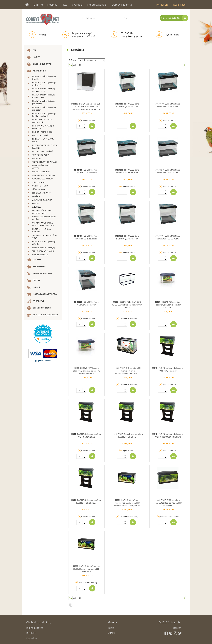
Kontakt (31, 632)
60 (75, 65)
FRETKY (34, 281)
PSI (31, 50)
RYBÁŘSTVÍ (35, 301)
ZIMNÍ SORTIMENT (39, 308)
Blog (111, 627)
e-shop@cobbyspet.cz (131, 36)
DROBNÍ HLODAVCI (39, 64)
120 (79, 65)
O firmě (38, 5)
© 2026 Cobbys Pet (170, 621)
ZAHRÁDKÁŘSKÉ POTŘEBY (43, 315)
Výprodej (77, 5)
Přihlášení (162, 5)
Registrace (179, 5)
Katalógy (31, 637)
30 (70, 65)
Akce (65, 5)
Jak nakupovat (35, 627)
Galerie (113, 621)
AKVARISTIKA (36, 71)
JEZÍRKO (34, 260)
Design (177, 627)
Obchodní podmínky (39, 621)
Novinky (52, 5)
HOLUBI (34, 287)
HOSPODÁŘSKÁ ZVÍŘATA (42, 294)
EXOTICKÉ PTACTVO (39, 274)
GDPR (112, 632)
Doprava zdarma (122, 5)
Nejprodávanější (97, 5)
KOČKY (33, 57)
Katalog (43, 35)
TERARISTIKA (36, 267)
